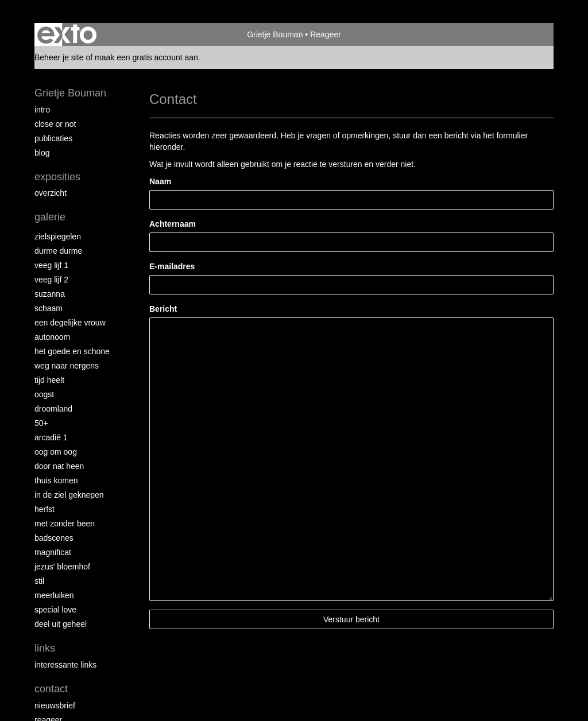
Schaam (49, 308)
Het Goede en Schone (72, 351)
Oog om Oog (56, 452)
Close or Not (55, 124)
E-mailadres (172, 266)
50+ (41, 423)
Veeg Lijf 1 (51, 265)
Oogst (44, 394)
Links (45, 648)
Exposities (57, 177)
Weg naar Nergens (67, 366)
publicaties (53, 138)
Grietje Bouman (275, 34)
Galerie (50, 217)
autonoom (52, 337)
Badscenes (54, 538)
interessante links (65, 665)
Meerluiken (54, 595)
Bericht (163, 309)
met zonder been (65, 524)
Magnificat (53, 552)
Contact (51, 689)
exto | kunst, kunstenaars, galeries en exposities (67, 34)
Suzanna (50, 294)
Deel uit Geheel (61, 624)
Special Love (55, 610)
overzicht (51, 193)
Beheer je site (59, 57)
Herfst (45, 509)
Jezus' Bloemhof (62, 567)
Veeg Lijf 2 (51, 280)
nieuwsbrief (55, 706)
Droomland (53, 409)
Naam (160, 181)
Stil (39, 581)
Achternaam (173, 224)
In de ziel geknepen (69, 495)
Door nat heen (59, 466)
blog (42, 153)
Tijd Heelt (49, 380)
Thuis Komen (56, 480)
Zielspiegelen (58, 237)
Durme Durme (58, 251)
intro (42, 110)
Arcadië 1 (51, 437)
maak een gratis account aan (146, 57)
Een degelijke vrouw (70, 323)
